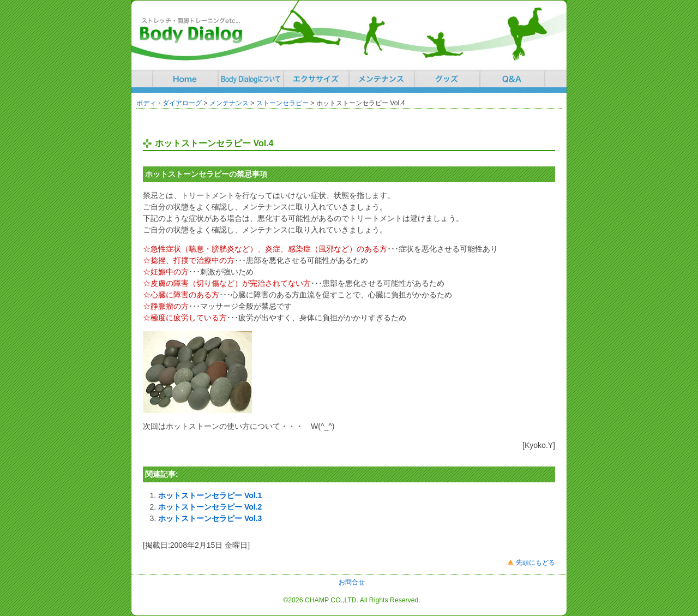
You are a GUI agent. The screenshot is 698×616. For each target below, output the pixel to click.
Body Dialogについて (251, 78)
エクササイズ (316, 78)
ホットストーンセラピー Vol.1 (210, 495)
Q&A (513, 78)
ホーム (185, 78)
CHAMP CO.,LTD (331, 600)
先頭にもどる (535, 563)
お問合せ (352, 582)
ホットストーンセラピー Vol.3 (210, 518)
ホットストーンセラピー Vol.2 (210, 507)
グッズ (447, 78)
